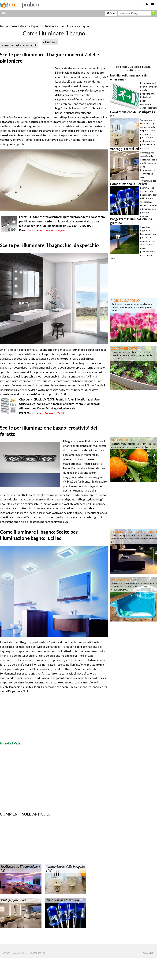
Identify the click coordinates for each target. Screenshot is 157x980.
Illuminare (50, 26)
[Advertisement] (37, 22)
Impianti (36, 26)
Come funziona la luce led (62, 900)
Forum (111, 13)
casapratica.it (20, 26)
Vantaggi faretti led (14, 900)
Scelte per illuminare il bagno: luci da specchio (49, 245)
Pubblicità (148, 953)
